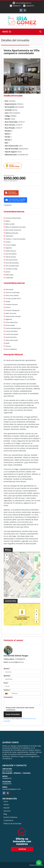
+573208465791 (20, 659)
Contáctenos (8, 820)
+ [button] (7, 555)
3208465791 (17, 6)
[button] (38, 60)
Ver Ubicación (21, 617)
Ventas (6, 805)
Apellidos (7, 676)
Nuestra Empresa (10, 817)
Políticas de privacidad (12, 824)
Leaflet (22, 597)
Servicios (7, 811)
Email (6, 683)
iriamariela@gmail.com (16, 662)
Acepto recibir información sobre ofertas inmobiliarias (20, 709)
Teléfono (7, 690)
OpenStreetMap (35, 597)
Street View (13, 166)
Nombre (7, 669)
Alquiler (7, 808)
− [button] (7, 559)
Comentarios (8, 697)
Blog (5, 814)
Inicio (6, 801)
